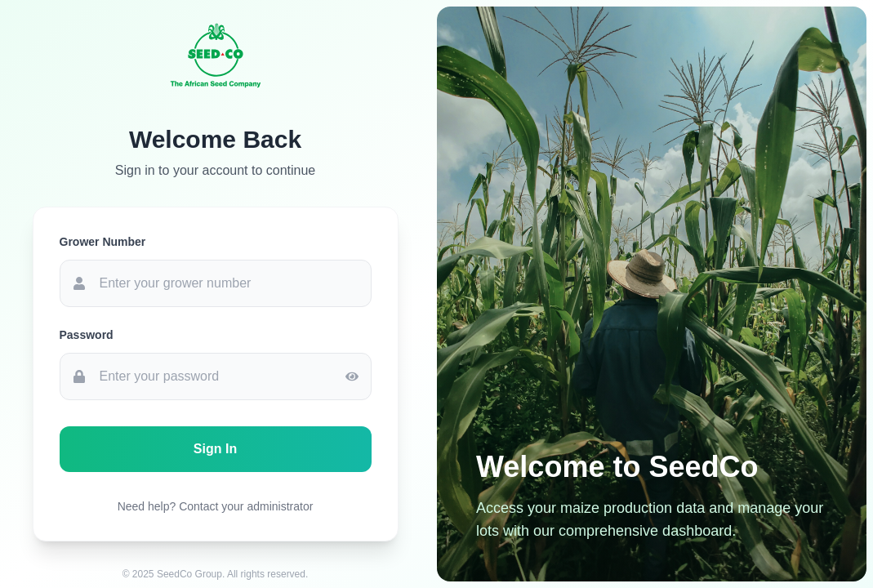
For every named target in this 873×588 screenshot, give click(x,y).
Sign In (215, 449)
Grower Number (103, 242)
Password (87, 335)
